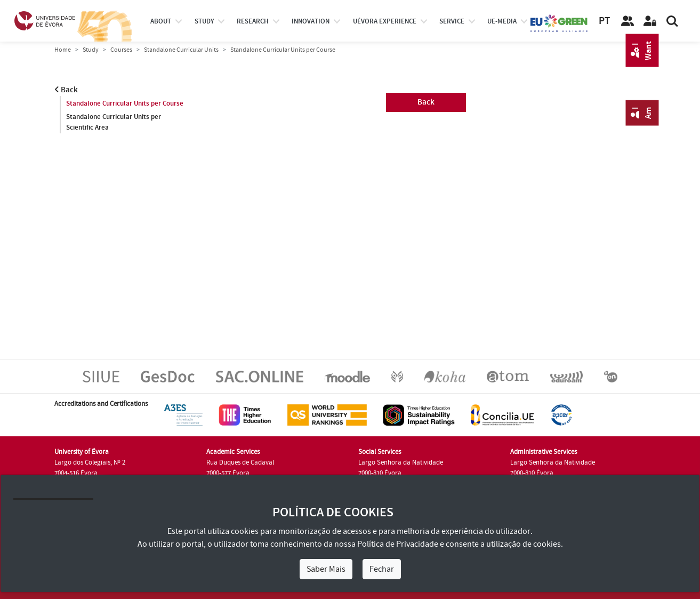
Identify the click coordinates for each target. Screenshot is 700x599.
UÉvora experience (385, 21)
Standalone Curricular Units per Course (125, 103)
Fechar (382, 569)
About (161, 21)
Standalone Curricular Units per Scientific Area (114, 122)
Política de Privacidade (398, 544)
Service (452, 21)
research (253, 21)
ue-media (502, 21)
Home (63, 50)
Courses (121, 50)
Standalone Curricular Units (181, 50)
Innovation (311, 21)
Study (91, 50)
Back (66, 90)
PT (604, 21)
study (204, 21)
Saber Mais (326, 569)
